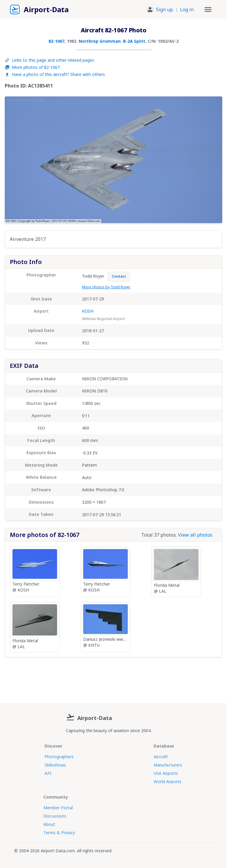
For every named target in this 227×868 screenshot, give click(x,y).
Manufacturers (168, 765)
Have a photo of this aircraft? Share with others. (55, 74)
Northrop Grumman (100, 41)
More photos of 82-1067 (32, 67)
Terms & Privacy (59, 833)
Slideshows (55, 765)
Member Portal (58, 808)
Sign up (164, 9)
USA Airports (166, 773)
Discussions (55, 816)
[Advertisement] (113, 678)
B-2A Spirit (134, 41)
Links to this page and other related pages (49, 60)
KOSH (88, 311)
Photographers (59, 757)
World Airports (168, 782)
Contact (119, 276)
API (48, 773)
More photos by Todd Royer (106, 287)
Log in (187, 9)
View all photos (195, 535)
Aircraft (161, 757)
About (49, 824)
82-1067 (56, 41)
